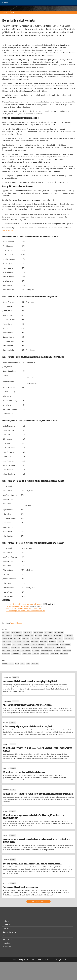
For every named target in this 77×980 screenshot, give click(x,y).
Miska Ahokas (6, 651)
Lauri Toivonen (17, 645)
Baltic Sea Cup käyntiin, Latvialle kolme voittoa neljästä (28, 727)
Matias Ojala (6, 648)
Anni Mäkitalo (28, 632)
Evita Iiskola (38, 636)
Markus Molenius (65, 645)
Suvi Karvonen (45, 654)
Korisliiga (6, 928)
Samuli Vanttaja (16, 654)
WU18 (22, 664)
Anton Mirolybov (38, 632)
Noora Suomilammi (47, 651)
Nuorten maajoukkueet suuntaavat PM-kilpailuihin (25, 608)
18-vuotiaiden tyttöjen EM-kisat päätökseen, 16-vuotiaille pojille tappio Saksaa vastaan (38, 750)
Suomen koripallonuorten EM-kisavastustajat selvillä (25, 611)
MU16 (17, 664)
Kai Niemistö (44, 642)
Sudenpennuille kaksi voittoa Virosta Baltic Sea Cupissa (27, 705)
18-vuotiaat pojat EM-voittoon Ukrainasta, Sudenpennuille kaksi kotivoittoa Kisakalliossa (36, 841)
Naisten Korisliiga (9, 932)
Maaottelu (5, 664)
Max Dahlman (25, 648)
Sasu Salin (36, 654)
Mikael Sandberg (61, 648)
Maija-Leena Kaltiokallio (39, 645)
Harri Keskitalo (48, 636)
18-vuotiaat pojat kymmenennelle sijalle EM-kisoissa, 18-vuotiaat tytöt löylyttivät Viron (34, 817)
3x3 (4, 936)
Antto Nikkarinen (7, 636)
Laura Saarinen (6, 645)
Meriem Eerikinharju (37, 648)
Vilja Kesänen (64, 654)
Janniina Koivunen (7, 639)
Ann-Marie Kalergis (16, 632)
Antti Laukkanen (59, 632)
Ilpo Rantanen (69, 636)
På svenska (7, 947)
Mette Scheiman (49, 648)
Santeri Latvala (27, 654)
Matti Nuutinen (15, 648)
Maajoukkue (35, 664)
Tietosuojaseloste (60, 960)
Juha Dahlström (35, 639)
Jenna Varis (17, 639)
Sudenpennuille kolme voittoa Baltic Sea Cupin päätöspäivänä (30, 682)
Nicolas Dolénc (26, 651)
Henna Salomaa (58, 636)
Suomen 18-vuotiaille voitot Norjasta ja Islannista (24, 604)
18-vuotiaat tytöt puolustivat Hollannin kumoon (24, 772)
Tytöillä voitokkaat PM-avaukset (17, 606)
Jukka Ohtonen (17, 642)
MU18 (12, 664)
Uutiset (12, 13)
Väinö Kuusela (54, 654)
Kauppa (6, 951)
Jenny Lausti (26, 639)
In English (6, 943)
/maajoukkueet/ (16, 623)
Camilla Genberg (18, 636)
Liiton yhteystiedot (44, 960)
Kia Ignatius (53, 642)
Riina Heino (57, 651)
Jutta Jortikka (35, 642)
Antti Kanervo (48, 632)
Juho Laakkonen (7, 642)
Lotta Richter (26, 645)
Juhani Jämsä (59, 639)
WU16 (28, 664)
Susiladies (6, 925)
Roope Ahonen (67, 651)
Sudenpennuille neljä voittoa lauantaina (21, 887)
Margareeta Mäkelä (53, 645)
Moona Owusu (16, 651)
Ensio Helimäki (29, 636)
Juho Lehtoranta (69, 639)
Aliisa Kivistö (6, 632)
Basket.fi (5, 13)
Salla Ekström (6, 654)
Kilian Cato (61, 642)
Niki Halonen (36, 651)
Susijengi (6, 921)
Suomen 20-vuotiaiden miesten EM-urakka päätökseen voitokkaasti (33, 864)
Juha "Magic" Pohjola (47, 639)
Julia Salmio (26, 642)
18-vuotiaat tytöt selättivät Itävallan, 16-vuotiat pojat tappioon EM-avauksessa (38, 794)
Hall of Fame (7, 939)
